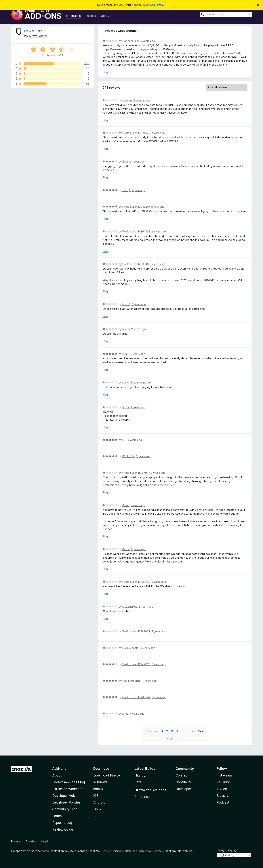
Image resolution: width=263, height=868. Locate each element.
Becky (126, 162)
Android (99, 802)
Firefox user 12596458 (136, 264)
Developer (183, 789)
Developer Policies (66, 802)
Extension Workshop (68, 789)
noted (45, 851)
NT (124, 440)
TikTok (222, 789)
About (57, 775)
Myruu (126, 329)
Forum (57, 816)
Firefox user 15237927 (136, 473)
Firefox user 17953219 (136, 207)
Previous (151, 731)
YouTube (223, 782)
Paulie (126, 549)
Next (201, 731)
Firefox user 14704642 (136, 697)
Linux (97, 809)
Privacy (16, 841)
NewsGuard (33, 31)
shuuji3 (126, 190)
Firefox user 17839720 (136, 582)
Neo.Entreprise (131, 681)
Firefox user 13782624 (136, 631)
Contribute (184, 782)
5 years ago (148, 41)
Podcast (223, 802)
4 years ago (159, 631)
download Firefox (153, 5)
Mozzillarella (130, 607)
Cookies (31, 841)
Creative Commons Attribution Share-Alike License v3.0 (134, 851)
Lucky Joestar (131, 648)
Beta (138, 782)
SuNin (126, 505)
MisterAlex (129, 383)
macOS (99, 789)
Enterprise (142, 797)
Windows (100, 782)
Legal (44, 841)
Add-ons (59, 769)
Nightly (140, 775)
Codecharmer (131, 41)
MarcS (126, 304)
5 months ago (142, 100)
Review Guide (63, 829)
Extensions (73, 16)
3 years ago (138, 407)
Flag (105, 72)
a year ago (158, 133)
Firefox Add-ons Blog (69, 782)
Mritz (125, 714)
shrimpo (127, 100)
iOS (96, 796)
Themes (90, 16)
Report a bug (62, 823)
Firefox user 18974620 (136, 133)
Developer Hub (64, 796)
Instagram (224, 775)
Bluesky (223, 796)
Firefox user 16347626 (136, 664)
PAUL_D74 (128, 456)
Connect (182, 775)
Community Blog (65, 809)
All (95, 816)
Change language (227, 850)
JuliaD (126, 354)
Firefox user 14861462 (136, 231)
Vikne (126, 407)
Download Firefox (107, 775)
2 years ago (159, 231)
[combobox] (226, 14)
